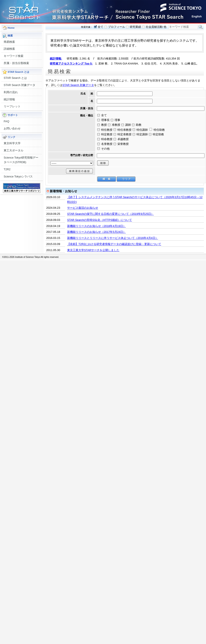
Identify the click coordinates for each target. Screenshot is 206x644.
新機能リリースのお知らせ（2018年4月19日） (97, 226)
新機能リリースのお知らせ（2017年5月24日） (97, 232)
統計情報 (9, 99)
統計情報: (56, 59)
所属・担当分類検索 (16, 63)
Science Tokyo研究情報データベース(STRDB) (21, 160)
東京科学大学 (12, 143)
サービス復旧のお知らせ (83, 208)
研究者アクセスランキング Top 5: (71, 64)
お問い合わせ (12, 128)
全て (101, 27)
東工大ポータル (14, 150)
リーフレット (12, 106)
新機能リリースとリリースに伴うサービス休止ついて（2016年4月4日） (113, 238)
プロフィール (117, 27)
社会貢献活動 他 (156, 27)
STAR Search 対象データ (19, 85)
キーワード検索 (14, 56)
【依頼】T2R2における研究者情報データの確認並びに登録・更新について (114, 244)
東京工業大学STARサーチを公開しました (93, 250)
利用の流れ (11, 92)
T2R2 (7, 169)
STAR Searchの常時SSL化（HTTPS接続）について (100, 220)
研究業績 (135, 27)
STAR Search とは (15, 78)
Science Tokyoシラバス (18, 176)
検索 (201, 27)
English (197, 16)
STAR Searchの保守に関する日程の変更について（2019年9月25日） (110, 214)
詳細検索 (9, 49)
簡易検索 (9, 42)
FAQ (6, 121)
